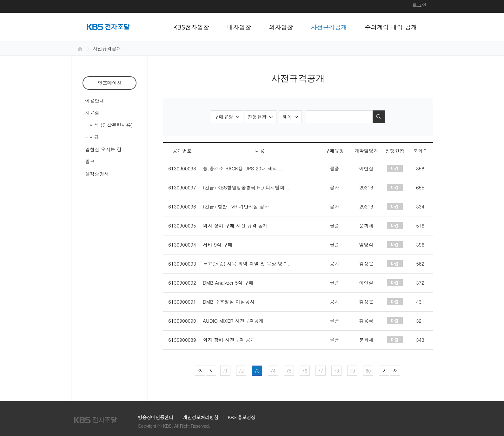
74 (273, 371)
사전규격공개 (329, 27)
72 (241, 371)
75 (289, 371)
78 (336, 371)
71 (225, 371)
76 (305, 371)
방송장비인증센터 (156, 417)
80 (368, 371)
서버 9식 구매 (218, 244)
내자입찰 (239, 27)
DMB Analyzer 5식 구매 (228, 283)
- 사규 (92, 137)
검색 (379, 117)
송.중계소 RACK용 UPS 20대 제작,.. (243, 168)
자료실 (92, 112)
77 (321, 371)
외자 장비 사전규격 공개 (229, 340)
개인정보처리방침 (201, 417)
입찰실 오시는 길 (103, 149)
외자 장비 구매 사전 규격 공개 (235, 225)
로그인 (419, 5)
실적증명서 (97, 174)
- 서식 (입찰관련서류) (109, 125)
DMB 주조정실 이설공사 (229, 302)
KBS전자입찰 (191, 27)
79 (352, 371)
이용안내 (95, 100)
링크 (90, 161)
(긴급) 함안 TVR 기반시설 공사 (236, 206)
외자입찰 (281, 27)
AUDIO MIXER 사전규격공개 (233, 321)
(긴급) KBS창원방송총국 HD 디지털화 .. (246, 187)
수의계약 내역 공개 (391, 27)
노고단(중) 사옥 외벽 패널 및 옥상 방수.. (247, 264)
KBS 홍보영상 (242, 417)
